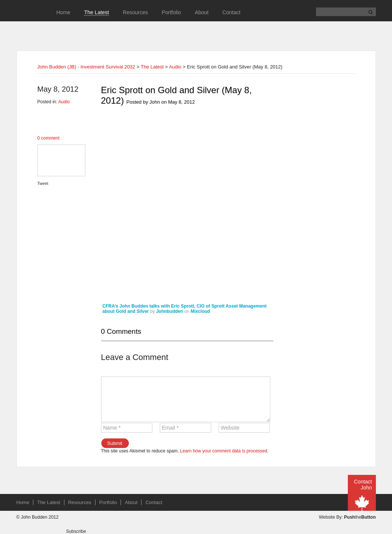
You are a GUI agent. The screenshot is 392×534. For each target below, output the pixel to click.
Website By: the (347, 517)
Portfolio (171, 12)
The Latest (97, 12)
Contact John (363, 485)
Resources (135, 12)
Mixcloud (200, 311)
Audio (175, 67)
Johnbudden (170, 311)
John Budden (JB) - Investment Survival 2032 (86, 67)
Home (63, 12)
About (202, 12)
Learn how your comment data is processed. (224, 451)
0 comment (48, 138)
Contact (231, 12)
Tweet (43, 183)
